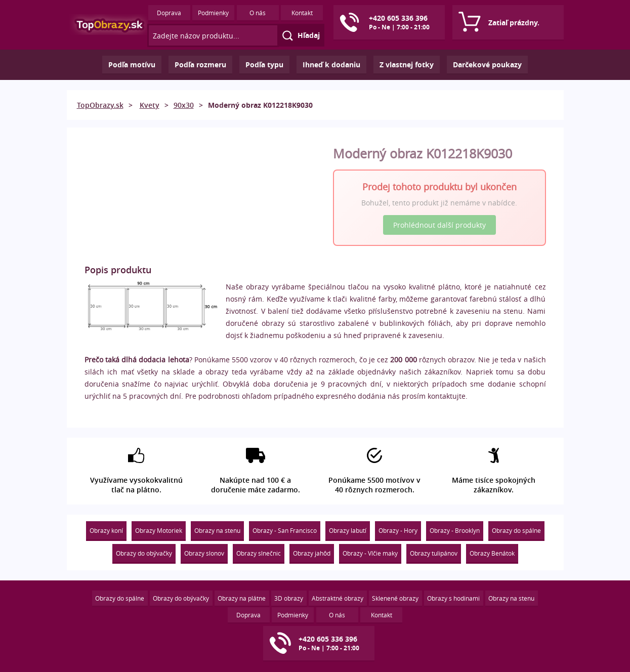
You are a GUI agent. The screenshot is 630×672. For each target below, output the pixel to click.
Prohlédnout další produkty (439, 225)
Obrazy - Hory (398, 530)
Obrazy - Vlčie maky (370, 553)
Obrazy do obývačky (144, 553)
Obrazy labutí (348, 530)
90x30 (184, 105)
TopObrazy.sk (100, 105)
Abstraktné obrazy (338, 598)
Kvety (150, 105)
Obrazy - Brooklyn (455, 530)
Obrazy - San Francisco (285, 530)
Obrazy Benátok (492, 553)
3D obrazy (289, 598)
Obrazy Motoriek (159, 530)
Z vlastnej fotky (407, 65)
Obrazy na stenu (217, 530)
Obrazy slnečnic (259, 553)
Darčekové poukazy (487, 65)
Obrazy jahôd (312, 553)
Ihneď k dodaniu (331, 65)
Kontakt (302, 13)
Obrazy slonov (204, 553)
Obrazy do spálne (516, 530)
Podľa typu (264, 65)
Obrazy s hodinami (453, 598)
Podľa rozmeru (200, 65)
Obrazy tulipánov (434, 553)
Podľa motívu (132, 65)
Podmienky (213, 13)
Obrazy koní (106, 530)
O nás (258, 13)
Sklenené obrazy (395, 598)
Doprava (169, 13)
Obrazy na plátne (242, 598)
